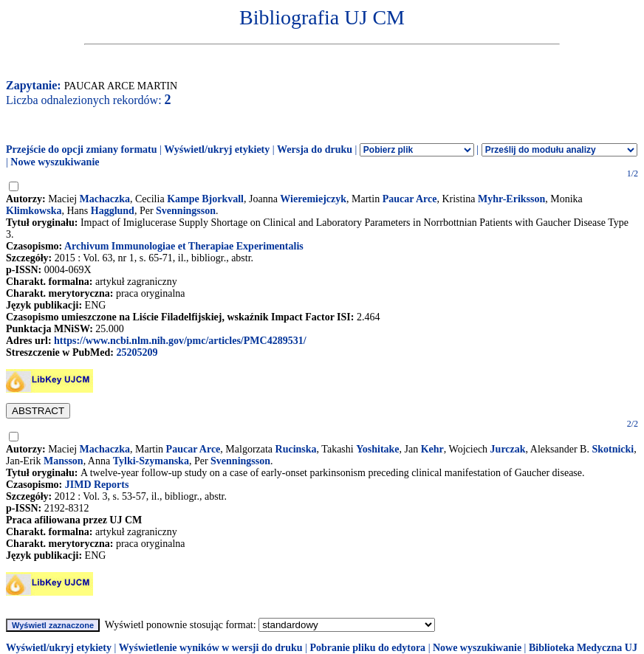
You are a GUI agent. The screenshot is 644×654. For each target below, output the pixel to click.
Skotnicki (613, 449)
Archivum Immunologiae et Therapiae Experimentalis (184, 246)
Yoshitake (377, 449)
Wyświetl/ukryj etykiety (217, 149)
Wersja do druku (315, 149)
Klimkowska (34, 211)
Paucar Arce (410, 199)
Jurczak (508, 449)
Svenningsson (186, 211)
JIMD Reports (97, 485)
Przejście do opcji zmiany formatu (82, 149)
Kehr (432, 449)
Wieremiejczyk (313, 199)
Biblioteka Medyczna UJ (583, 648)
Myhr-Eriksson (511, 199)
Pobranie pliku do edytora (367, 648)
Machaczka (105, 199)
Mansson (64, 461)
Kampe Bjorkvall (205, 199)
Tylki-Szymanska (151, 461)
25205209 (137, 352)
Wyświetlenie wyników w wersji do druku (211, 648)
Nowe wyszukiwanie (55, 162)
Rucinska (296, 449)
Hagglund (113, 211)
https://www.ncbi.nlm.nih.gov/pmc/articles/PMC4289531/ (180, 341)
